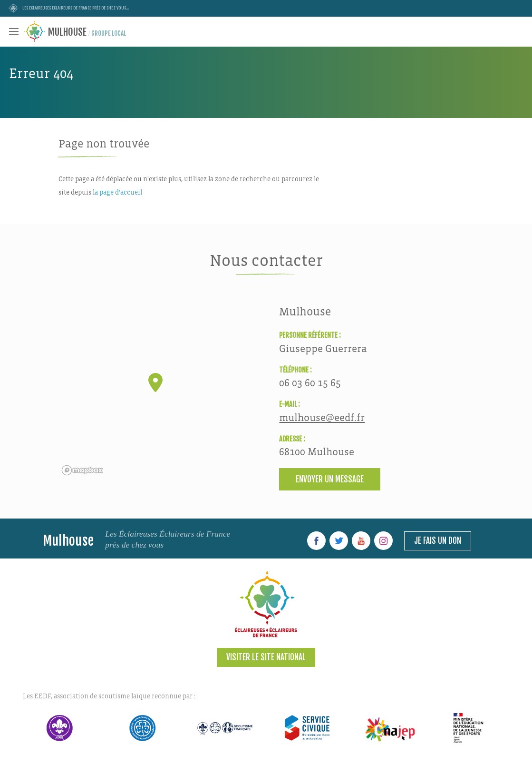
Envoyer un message (330, 479)
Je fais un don (438, 541)
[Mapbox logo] (82, 470)
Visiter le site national (266, 657)
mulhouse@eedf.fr (322, 418)
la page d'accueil (117, 192)
